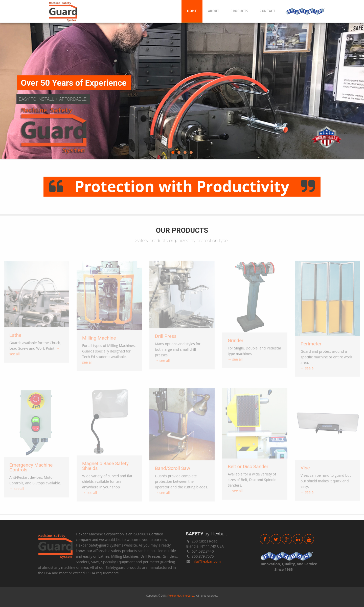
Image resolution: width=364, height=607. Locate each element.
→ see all (162, 362)
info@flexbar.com (206, 561)
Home (192, 11)
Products (240, 11)
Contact (268, 11)
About (214, 11)
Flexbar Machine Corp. (180, 596)
